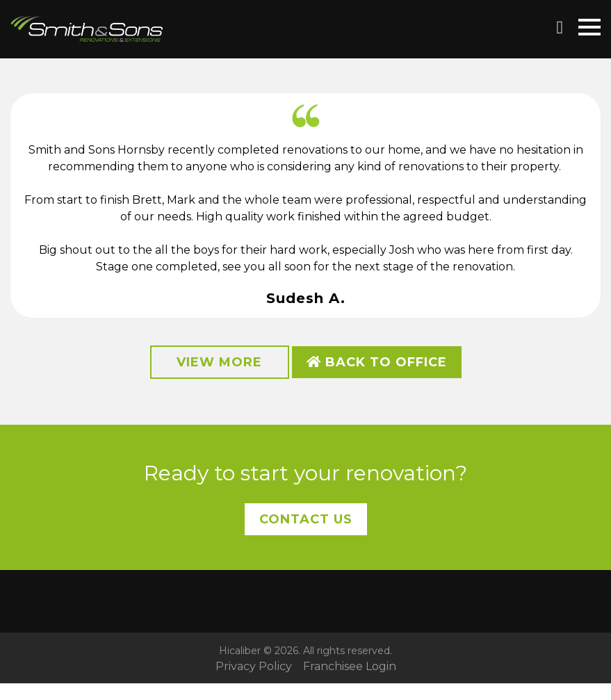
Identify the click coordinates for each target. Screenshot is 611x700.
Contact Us (306, 519)
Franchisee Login (350, 667)
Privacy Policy (254, 667)
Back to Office (377, 362)
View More (219, 362)
